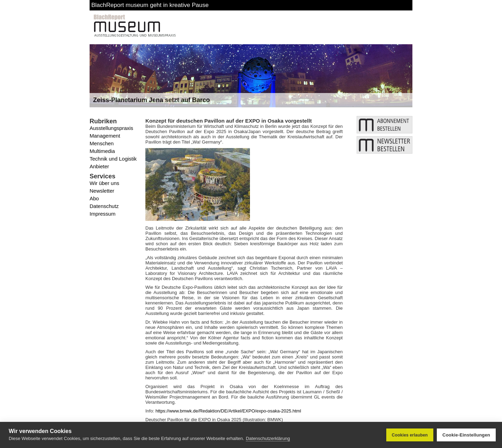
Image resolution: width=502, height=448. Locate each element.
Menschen (102, 143)
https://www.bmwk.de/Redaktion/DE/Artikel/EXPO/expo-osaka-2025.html (228, 411)
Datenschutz (104, 206)
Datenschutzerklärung (268, 438)
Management (105, 136)
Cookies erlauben (410, 435)
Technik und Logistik (113, 159)
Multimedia (102, 151)
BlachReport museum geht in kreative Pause (150, 5)
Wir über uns (104, 183)
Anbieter (99, 166)
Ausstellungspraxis (111, 128)
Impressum (102, 214)
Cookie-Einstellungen (466, 435)
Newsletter (102, 191)
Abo (94, 198)
